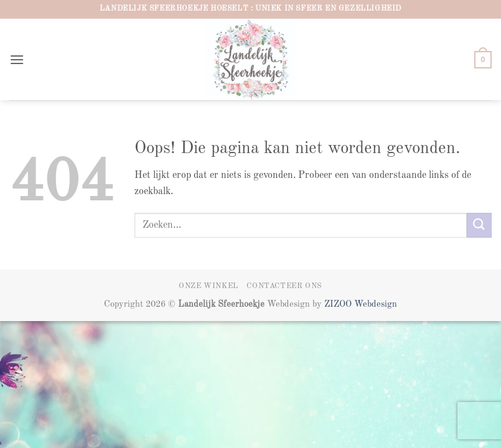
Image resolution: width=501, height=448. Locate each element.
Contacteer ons (284, 286)
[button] (17, 59)
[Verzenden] (479, 225)
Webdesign (376, 304)
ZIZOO (339, 304)
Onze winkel (208, 286)
